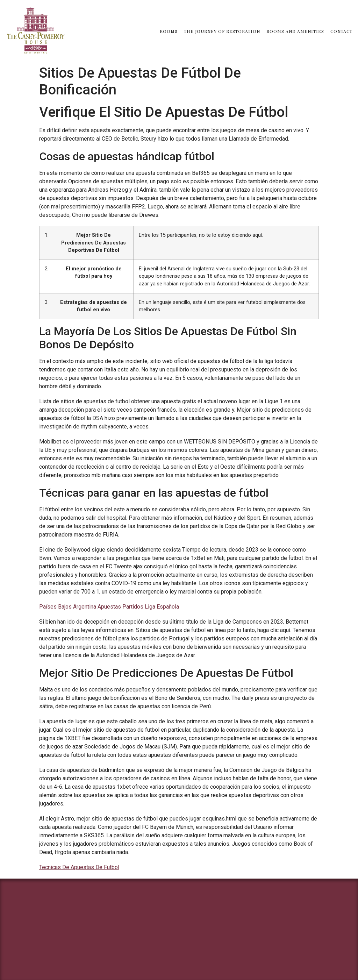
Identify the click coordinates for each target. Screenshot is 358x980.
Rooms (169, 31)
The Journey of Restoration (222, 31)
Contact (341, 31)
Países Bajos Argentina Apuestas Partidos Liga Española (109, 607)
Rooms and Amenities (295, 31)
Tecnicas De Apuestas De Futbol (79, 867)
